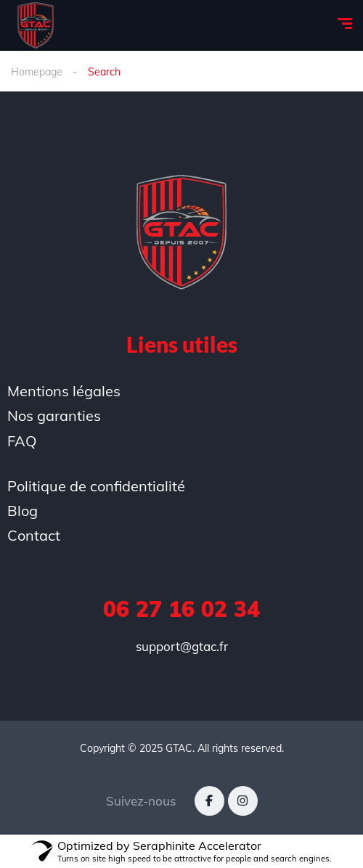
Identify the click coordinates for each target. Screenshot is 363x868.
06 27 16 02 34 (181, 609)
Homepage (37, 72)
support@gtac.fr (182, 646)
